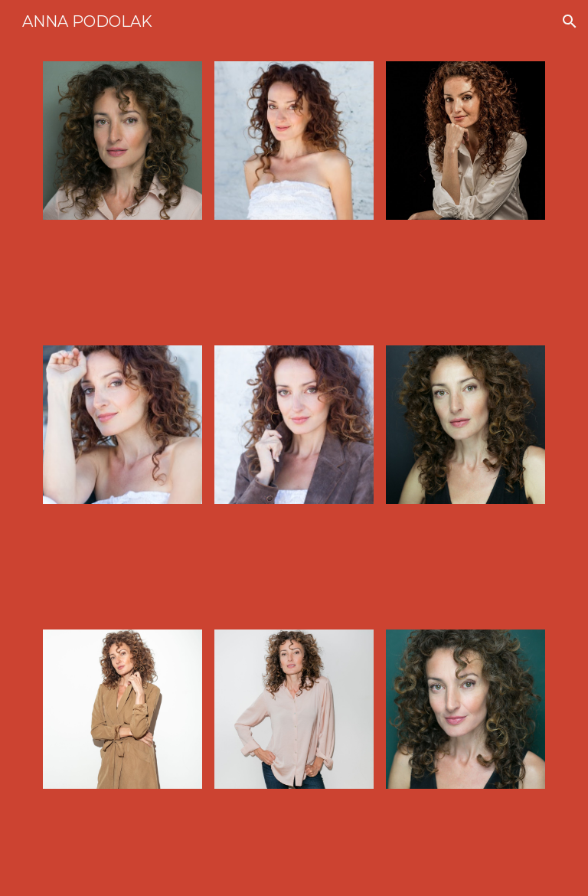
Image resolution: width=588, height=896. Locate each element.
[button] (570, 21)
